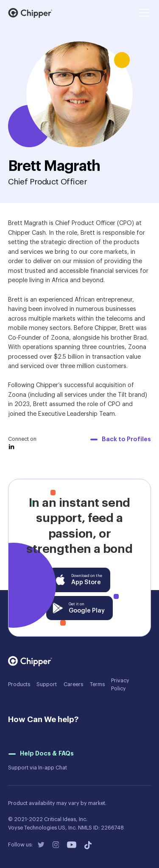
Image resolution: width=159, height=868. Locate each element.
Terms (97, 684)
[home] (30, 13)
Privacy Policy (120, 685)
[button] (142, 13)
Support (47, 684)
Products (19, 684)
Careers (73, 684)
